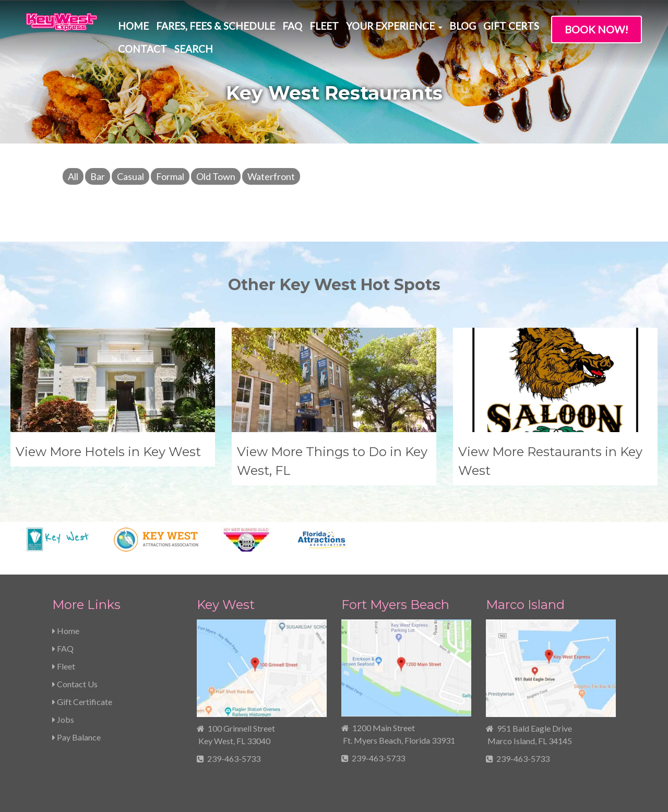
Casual (130, 176)
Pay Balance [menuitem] (76, 737)
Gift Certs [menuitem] (511, 26)
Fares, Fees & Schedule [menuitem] (216, 26)
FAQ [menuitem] (292, 26)
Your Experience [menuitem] (390, 26)
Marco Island (525, 605)
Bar (98, 176)
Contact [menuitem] (142, 49)
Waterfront (271, 176)
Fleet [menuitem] (324, 26)
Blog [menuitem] (463, 26)
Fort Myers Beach (395, 605)
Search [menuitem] (194, 49)
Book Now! (597, 29)
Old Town (216, 176)
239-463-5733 (234, 759)
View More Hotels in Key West (108, 452)
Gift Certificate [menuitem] (82, 702)
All (73, 176)
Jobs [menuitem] (63, 719)
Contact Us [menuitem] (75, 684)
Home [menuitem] (133, 26)
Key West (226, 605)
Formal (170, 176)
